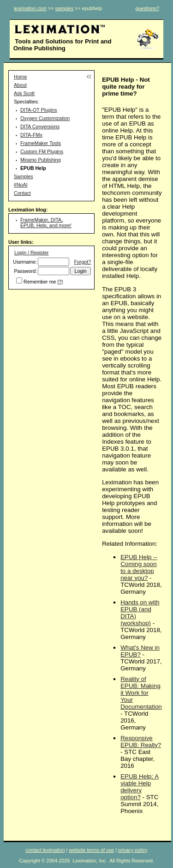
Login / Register (32, 253)
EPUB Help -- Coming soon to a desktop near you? (139, 567)
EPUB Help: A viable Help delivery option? (140, 787)
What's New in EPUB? (140, 651)
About (20, 85)
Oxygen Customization (45, 118)
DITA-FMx (31, 135)
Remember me (40, 282)
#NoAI (21, 185)
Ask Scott (24, 93)
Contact (22, 193)
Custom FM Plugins (42, 151)
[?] (60, 282)
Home (20, 77)
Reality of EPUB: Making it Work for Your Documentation (141, 693)
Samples (23, 176)
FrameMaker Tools (41, 143)
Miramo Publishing (41, 160)
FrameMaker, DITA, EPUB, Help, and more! (46, 223)
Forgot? (82, 262)
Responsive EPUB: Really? (141, 741)
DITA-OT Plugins (39, 110)
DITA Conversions (40, 127)
